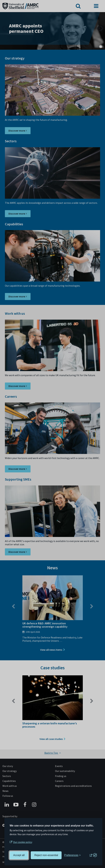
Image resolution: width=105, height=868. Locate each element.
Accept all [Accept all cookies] (19, 855)
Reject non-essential (46, 855)
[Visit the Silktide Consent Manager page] (93, 855)
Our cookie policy (23, 842)
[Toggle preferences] (72, 855)
